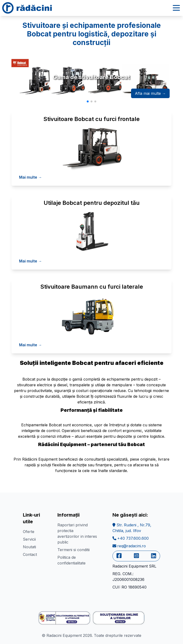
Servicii (29, 539)
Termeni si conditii (74, 550)
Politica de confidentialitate (71, 560)
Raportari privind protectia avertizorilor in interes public (77, 533)
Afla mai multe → (150, 93)
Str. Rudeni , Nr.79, (132, 528)
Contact (30, 554)
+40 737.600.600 (131, 538)
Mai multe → (30, 177)
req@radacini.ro (129, 546)
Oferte (29, 532)
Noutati (29, 547)
